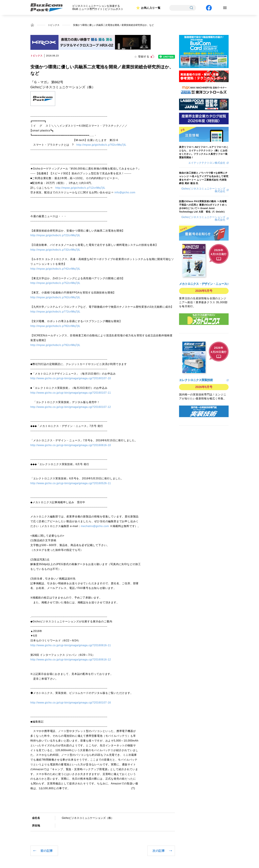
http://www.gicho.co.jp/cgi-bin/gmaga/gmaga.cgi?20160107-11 (71, 393)
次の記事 (159, 851)
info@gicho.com (125, 192)
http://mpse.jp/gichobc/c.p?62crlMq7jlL (55, 297)
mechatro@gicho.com (95, 526)
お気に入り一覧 (151, 8)
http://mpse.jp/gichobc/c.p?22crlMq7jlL (55, 235)
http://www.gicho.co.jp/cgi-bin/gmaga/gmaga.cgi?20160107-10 (71, 378)
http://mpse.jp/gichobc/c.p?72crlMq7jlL (55, 312)
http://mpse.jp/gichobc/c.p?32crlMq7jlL (55, 250)
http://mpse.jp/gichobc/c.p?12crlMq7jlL (80, 188)
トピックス (54, 25)
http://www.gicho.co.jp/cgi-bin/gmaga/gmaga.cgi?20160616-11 (71, 645)
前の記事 (47, 851)
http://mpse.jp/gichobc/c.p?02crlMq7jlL (102, 145)
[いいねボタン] (152, 56)
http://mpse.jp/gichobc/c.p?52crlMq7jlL (55, 283)
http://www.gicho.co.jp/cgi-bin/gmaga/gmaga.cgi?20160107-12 (71, 407)
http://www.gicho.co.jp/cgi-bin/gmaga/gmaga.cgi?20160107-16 (71, 703)
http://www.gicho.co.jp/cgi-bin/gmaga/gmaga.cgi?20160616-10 (71, 445)
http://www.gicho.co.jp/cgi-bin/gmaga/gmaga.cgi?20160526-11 (71, 483)
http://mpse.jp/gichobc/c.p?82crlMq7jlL (55, 326)
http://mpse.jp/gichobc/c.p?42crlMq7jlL (55, 269)
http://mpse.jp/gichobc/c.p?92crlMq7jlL (55, 345)
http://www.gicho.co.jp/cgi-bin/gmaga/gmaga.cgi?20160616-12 (71, 660)
